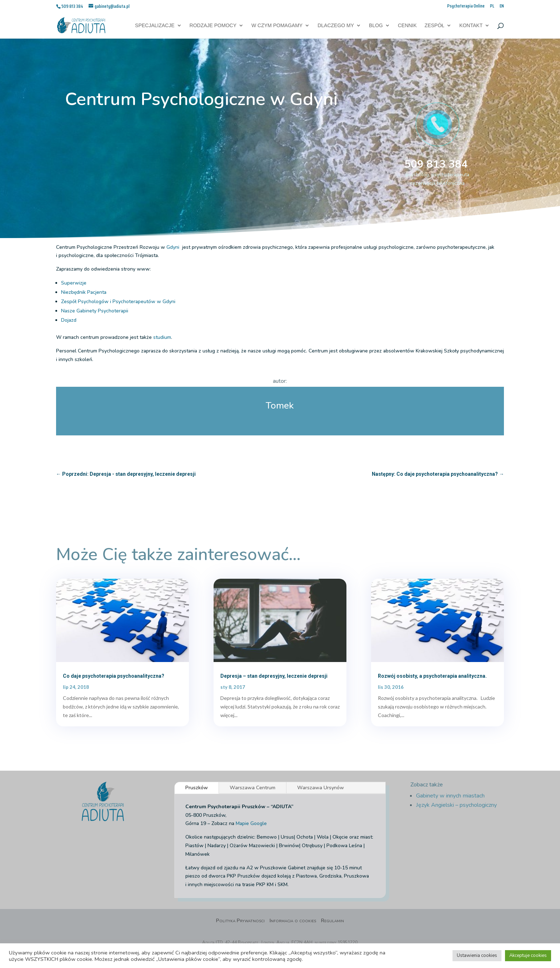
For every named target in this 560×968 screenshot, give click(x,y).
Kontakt (471, 26)
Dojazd (69, 320)
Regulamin (332, 921)
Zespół (434, 26)
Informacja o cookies (293, 921)
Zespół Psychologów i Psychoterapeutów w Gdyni (118, 302)
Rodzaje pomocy (213, 26)
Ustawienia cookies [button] (477, 955)
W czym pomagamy (277, 26)
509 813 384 (436, 164)
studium (162, 337)
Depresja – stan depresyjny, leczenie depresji (274, 676)
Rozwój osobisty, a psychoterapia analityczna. (432, 676)
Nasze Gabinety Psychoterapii (95, 311)
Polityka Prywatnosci (240, 921)
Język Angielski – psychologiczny (456, 805)
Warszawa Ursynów (321, 788)
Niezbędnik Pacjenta (84, 292)
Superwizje (74, 283)
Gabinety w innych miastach (450, 796)
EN (502, 7)
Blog (376, 26)
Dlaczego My (336, 26)
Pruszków (197, 788)
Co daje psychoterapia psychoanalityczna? (114, 676)
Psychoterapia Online (466, 7)
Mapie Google (251, 823)
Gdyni (174, 247)
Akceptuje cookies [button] (528, 955)
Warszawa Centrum (252, 788)
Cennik (407, 26)
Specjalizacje (155, 26)
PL (492, 7)
